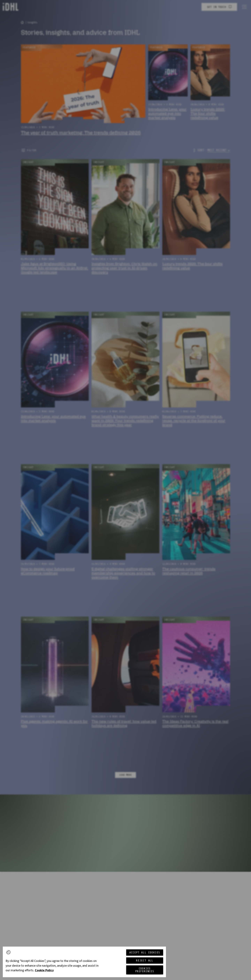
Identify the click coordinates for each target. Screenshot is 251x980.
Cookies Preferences (145, 970)
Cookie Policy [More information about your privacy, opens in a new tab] (44, 970)
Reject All (145, 961)
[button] (8, 952)
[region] (84, 962)
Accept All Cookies (145, 953)
